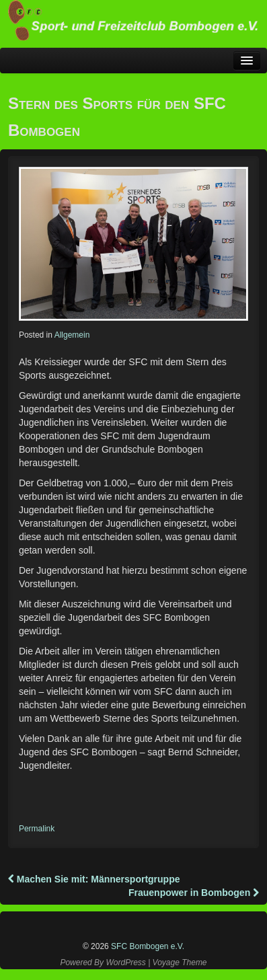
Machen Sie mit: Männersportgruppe (94, 879)
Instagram (135, 922)
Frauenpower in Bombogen (194, 893)
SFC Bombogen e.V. (147, 946)
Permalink (37, 829)
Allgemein (72, 335)
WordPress (125, 963)
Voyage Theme (180, 963)
